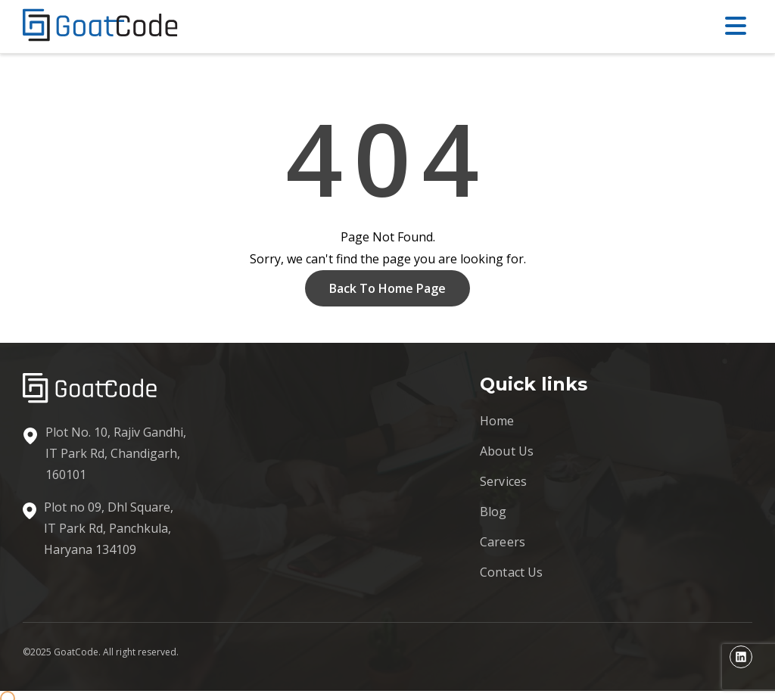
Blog (493, 512)
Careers (503, 542)
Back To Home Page (387, 288)
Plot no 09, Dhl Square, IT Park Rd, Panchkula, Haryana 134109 (109, 528)
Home (497, 421)
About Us (507, 451)
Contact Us (512, 572)
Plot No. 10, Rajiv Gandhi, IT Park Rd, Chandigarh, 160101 (116, 453)
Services (503, 481)
